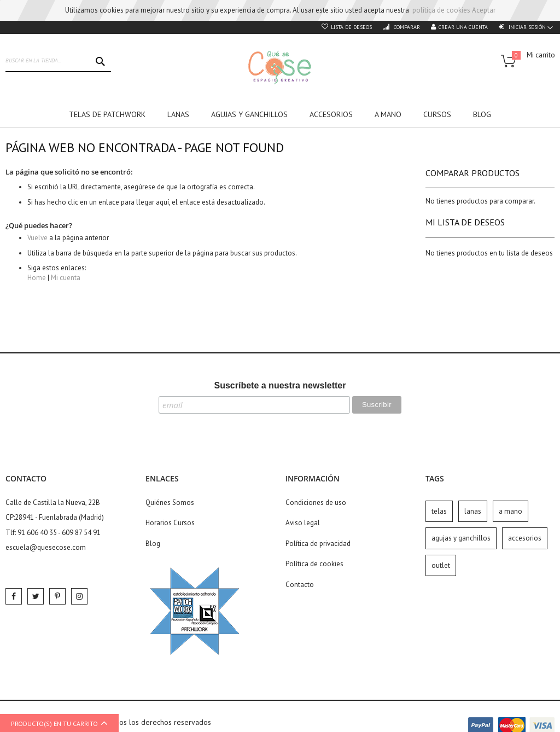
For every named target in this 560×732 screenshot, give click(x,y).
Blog (153, 544)
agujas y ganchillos (461, 538)
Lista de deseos (351, 27)
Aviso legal (303, 523)
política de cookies (441, 10)
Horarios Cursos (170, 523)
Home (37, 278)
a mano (511, 511)
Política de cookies (314, 564)
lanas (473, 511)
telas (439, 511)
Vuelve (37, 238)
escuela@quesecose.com (46, 547)
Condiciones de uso (316, 502)
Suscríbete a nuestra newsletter (280, 385)
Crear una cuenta (463, 27)
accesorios (525, 538)
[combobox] (58, 61)
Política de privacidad (318, 544)
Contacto (300, 585)
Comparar (406, 27)
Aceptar (484, 10)
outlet (441, 565)
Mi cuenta (66, 278)
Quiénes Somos (170, 502)
